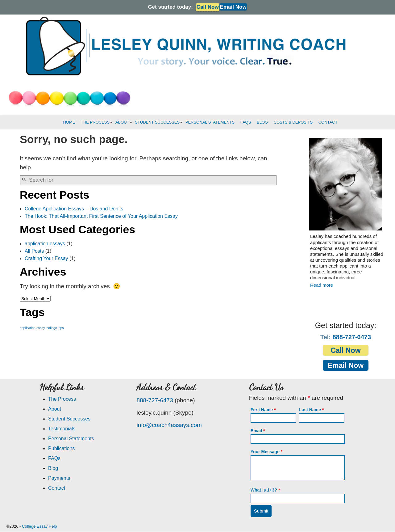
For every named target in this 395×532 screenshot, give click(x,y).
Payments (59, 478)
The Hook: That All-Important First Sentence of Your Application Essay (101, 216)
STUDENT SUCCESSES (158, 122)
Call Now (345, 350)
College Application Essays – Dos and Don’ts (74, 209)
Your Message (266, 452)
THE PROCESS (96, 122)
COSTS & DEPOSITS (293, 122)
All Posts (34, 251)
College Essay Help (39, 526)
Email (258, 431)
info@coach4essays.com (169, 425)
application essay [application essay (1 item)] (32, 328)
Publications (61, 448)
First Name (263, 410)
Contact (57, 488)
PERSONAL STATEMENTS (210, 122)
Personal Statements (71, 439)
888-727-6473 (352, 337)
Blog (53, 468)
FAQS (246, 122)
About (55, 409)
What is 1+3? (265, 490)
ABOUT (124, 122)
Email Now (233, 7)
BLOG (262, 122)
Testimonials (62, 429)
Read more (322, 285)
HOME (69, 122)
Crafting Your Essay (46, 258)
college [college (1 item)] (52, 328)
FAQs (54, 458)
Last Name (311, 410)
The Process (62, 399)
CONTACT (328, 122)
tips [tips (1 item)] (61, 328)
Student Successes (69, 419)
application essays (45, 244)
